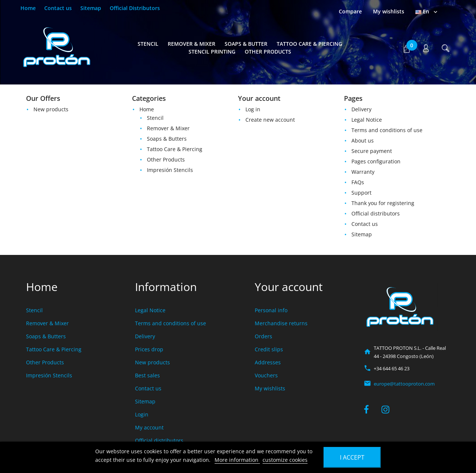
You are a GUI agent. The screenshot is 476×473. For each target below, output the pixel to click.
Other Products (268, 52)
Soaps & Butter (246, 44)
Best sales (147, 375)
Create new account (270, 120)
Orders (263, 336)
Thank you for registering (383, 203)
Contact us (58, 8)
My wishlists (270, 388)
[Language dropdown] (427, 12)
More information (237, 460)
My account (149, 427)
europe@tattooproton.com (404, 384)
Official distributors (376, 213)
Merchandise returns (281, 323)
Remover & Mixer (192, 44)
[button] (406, 48)
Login (142, 414)
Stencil (148, 44)
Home (28, 8)
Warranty (363, 172)
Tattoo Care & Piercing (309, 44)
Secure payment (372, 151)
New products (51, 109)
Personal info (271, 310)
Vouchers (266, 375)
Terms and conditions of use (387, 130)
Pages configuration (376, 161)
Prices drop (149, 349)
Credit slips (269, 349)
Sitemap (91, 8)
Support (361, 193)
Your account (289, 287)
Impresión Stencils (170, 170)
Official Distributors (135, 8)
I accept (352, 457)
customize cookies (285, 460)
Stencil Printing (212, 52)
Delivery (361, 109)
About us (363, 140)
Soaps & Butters (167, 139)
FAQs (358, 182)
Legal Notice (367, 120)
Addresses (268, 362)
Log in (253, 109)
